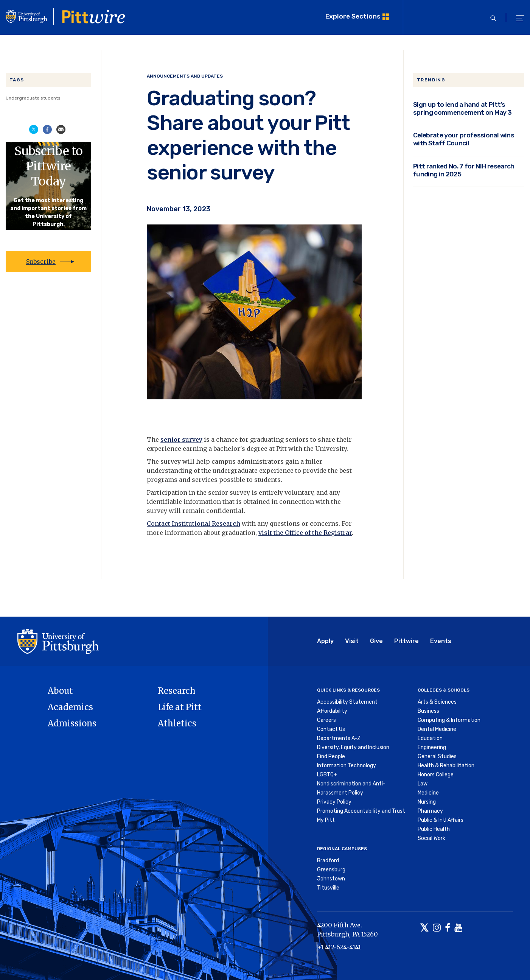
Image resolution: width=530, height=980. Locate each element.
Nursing (427, 802)
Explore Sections (353, 16)
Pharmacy (430, 811)
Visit (352, 641)
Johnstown (331, 879)
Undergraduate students (33, 98)
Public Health (434, 829)
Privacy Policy (334, 802)
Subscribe (41, 262)
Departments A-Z (339, 738)
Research (177, 691)
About (60, 691)
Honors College (436, 775)
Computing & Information (449, 720)
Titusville (328, 888)
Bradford (328, 861)
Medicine (428, 793)
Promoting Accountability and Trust (361, 811)
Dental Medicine (437, 729)
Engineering (432, 747)
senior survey (181, 439)
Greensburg (331, 870)
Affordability (332, 711)
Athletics (177, 723)
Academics (70, 707)
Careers (326, 720)
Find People (331, 756)
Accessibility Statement (347, 702)
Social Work (431, 838)
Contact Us (331, 729)
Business (428, 711)
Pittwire (406, 641)
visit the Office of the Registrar (305, 533)
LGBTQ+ (327, 775)
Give (376, 641)
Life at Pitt (180, 707)
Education (430, 738)
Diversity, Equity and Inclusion (353, 747)
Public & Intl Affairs (441, 820)
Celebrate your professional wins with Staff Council (464, 139)
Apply (325, 641)
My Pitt (326, 820)
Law (423, 784)
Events (441, 641)
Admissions (72, 723)
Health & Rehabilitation (446, 766)
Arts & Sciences (437, 702)
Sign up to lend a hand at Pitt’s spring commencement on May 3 (462, 108)
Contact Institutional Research (194, 523)
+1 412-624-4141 (339, 947)
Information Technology (347, 766)
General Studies (437, 756)
